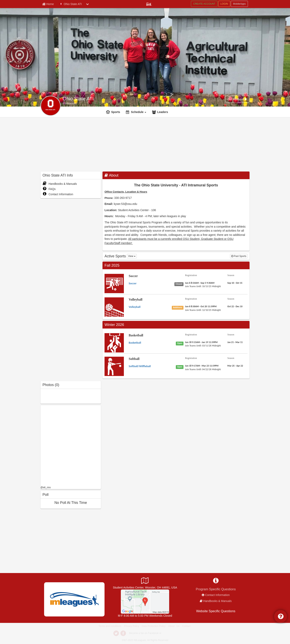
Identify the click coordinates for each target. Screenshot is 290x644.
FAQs (49, 189)
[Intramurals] (70, 103)
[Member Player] (149, 4)
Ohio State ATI (78, 99)
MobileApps (239, 4)
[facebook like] (71, 445)
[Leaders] (161, 112)
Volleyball (136, 299)
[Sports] (114, 112)
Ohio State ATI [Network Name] (70, 4)
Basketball (136, 335)
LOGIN (224, 4)
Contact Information (58, 194)
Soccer (133, 276)
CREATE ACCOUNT (204, 4)
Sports (116, 112)
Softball (134, 359)
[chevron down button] (87, 4)
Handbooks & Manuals (60, 184)
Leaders (163, 112)
